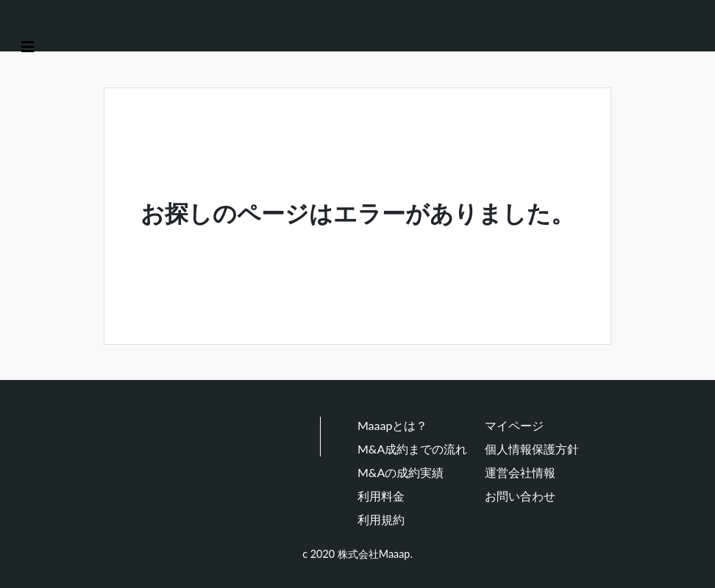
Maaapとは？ (392, 425)
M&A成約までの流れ (412, 449)
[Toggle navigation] (28, 47)
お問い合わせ (520, 496)
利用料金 (381, 496)
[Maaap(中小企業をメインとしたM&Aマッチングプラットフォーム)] (63, 21)
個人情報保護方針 (532, 449)
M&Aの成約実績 (401, 472)
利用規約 (381, 519)
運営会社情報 (520, 472)
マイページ (514, 425)
